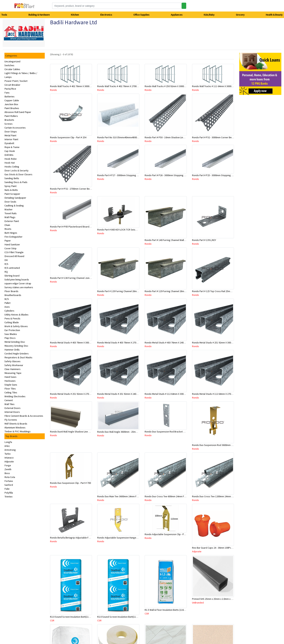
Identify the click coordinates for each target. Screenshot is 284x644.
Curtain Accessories (15, 128)
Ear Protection (12, 330)
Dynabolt (9, 143)
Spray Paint (10, 186)
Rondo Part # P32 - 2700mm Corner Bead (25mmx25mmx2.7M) (82, 189)
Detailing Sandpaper (15, 198)
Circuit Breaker (12, 85)
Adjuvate (9, 461)
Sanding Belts (12, 178)
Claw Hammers (12, 369)
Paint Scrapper (12, 194)
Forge (8, 465)
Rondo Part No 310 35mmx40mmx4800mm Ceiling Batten (127, 137)
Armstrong (10, 450)
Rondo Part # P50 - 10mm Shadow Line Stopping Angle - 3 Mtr (176, 137)
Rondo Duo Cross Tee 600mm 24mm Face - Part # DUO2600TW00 (178, 496)
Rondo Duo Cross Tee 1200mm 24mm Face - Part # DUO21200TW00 (227, 496)
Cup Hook (10, 151)
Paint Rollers (11, 116)
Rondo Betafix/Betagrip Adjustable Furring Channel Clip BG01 (82, 538)
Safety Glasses (12, 361)
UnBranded (198, 603)
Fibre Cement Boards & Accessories (24, 416)
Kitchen (75, 15)
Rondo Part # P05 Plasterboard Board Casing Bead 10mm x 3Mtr (83, 227)
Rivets (8, 229)
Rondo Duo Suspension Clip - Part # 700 (70, 483)
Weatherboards (13, 295)
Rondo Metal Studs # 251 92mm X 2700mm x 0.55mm (77, 394)
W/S (7, 299)
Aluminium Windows (15, 428)
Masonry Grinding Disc (16, 346)
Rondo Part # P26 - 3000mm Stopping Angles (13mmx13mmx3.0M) (179, 175)
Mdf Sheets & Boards (16, 424)
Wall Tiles (9, 404)
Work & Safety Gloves (16, 326)
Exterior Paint (12, 221)
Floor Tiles (10, 389)
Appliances (177, 15)
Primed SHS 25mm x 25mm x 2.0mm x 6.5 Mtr (215, 599)
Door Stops (11, 132)
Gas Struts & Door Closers (18, 174)
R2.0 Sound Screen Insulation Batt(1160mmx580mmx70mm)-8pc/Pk (132, 617)
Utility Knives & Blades (16, 315)
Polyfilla (9, 493)
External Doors (12, 408)
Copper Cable (12, 100)
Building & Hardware (39, 15)
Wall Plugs (10, 217)
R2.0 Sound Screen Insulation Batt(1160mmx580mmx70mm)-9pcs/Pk (86, 617)
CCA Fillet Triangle (14, 252)
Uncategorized (12, 61)
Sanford (9, 485)
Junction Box (11, 104)
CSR (52, 620)
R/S (6, 264)
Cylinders (9, 311)
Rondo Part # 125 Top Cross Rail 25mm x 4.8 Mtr (217, 291)
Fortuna (9, 481)
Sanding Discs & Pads (16, 182)
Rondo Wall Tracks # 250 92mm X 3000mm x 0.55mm (171, 86)
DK (6, 260)
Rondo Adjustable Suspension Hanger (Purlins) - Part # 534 (128, 538)
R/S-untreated (12, 268)
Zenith (8, 469)
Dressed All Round (14, 256)
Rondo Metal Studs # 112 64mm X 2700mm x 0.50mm (219, 394)
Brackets (9, 120)
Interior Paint (11, 139)
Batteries (9, 96)
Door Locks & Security (16, 170)
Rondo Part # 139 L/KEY (204, 240)
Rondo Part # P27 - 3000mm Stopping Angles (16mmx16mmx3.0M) (131, 175)
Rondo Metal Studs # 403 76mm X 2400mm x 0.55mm (172, 343)
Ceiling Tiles (11, 392)
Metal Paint (10, 135)
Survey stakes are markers (19, 287)
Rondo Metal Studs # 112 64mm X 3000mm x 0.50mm (172, 394)
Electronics (106, 15)
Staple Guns (11, 385)
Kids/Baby (209, 15)
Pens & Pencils (12, 318)
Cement (9, 400)
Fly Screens (11, 420)
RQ (6, 272)
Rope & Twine (12, 147)
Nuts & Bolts (11, 190)
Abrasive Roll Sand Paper (18, 112)
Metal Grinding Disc (15, 342)
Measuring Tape (13, 373)
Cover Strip (10, 248)
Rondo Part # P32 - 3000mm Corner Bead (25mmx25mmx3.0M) (224, 137)
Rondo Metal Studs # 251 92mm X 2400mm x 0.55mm (124, 394)
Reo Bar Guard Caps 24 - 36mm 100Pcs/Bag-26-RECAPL (221, 548)
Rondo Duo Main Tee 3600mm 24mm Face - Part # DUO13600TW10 (131, 496)
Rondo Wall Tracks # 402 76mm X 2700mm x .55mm (123, 86)
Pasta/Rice (10, 89)
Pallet (7, 303)
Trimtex (8, 497)
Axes (7, 307)
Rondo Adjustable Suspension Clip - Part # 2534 (169, 534)
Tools (4, 15)
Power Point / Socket (16, 81)
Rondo (53, 90)
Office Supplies (141, 15)
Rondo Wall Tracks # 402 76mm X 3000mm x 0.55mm (77, 86)
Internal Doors (12, 412)
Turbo (8, 454)
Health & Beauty (274, 15)
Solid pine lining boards (17, 280)
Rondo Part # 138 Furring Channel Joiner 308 (73, 278)
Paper (8, 241)
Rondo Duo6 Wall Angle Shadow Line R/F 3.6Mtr (75, 432)
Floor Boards (11, 291)
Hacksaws (10, 381)
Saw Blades (11, 334)
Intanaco (9, 458)
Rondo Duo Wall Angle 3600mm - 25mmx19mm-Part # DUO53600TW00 (133, 432)
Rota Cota (10, 477)
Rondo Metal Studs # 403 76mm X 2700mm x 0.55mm (124, 343)
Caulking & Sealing (14, 206)
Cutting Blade (12, 322)
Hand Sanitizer (12, 244)
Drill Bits (9, 155)
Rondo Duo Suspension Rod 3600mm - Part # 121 (217, 445)
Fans (7, 93)
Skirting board (12, 276)
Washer (8, 209)
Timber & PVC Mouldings (18, 431)
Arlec (7, 446)
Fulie (7, 489)
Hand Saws (10, 377)
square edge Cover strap (18, 283)
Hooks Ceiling (12, 167)
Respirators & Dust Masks (18, 357)
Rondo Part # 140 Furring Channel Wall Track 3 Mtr (170, 240)
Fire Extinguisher (13, 237)
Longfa (8, 442)
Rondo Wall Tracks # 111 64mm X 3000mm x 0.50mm (219, 86)
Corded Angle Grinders (17, 354)
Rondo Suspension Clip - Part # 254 (68, 137)
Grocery (240, 15)
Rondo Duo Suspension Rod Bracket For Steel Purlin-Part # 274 (177, 432)
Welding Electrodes (15, 396)
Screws (8, 124)
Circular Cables (12, 69)
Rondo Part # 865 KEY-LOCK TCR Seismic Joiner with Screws (128, 230)
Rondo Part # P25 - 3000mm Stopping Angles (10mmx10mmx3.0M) (226, 175)
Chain (7, 225)
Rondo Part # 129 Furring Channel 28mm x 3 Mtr (169, 291)
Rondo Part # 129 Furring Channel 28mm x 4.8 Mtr (123, 291)
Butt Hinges (11, 233)
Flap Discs (10, 338)
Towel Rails (11, 213)
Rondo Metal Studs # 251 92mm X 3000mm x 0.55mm (219, 343)
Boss (7, 473)
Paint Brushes (12, 108)
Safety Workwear (14, 365)
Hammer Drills (12, 350)
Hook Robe (11, 159)
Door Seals (10, 202)
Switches (9, 65)
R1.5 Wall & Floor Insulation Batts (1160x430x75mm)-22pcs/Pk (177, 610)
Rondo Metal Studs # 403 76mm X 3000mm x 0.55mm (77, 343)
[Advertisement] (252, 151)
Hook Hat (10, 163)
